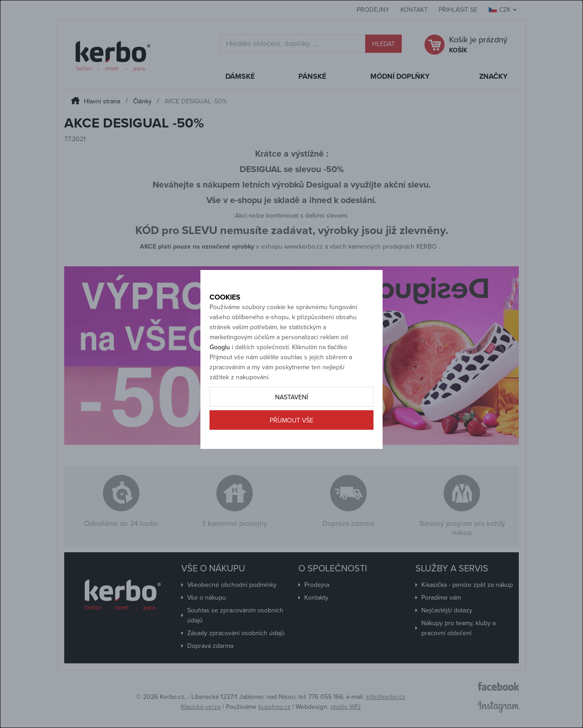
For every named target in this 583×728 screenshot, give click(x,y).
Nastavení (291, 429)
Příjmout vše (291, 452)
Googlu (220, 379)
